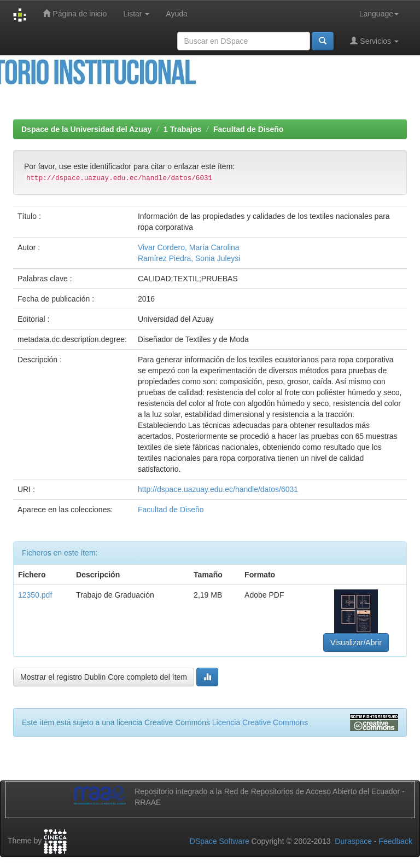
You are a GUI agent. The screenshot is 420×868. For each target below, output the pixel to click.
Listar (136, 14)
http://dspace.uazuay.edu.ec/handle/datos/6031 (218, 489)
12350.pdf (35, 595)
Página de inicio (75, 13)
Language (379, 14)
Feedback (396, 841)
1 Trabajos (182, 129)
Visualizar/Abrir (356, 643)
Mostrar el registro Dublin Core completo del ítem (104, 677)
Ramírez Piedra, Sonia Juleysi (189, 258)
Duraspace (353, 841)
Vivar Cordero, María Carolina (189, 247)
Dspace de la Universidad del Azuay (86, 129)
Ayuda (176, 14)
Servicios (374, 41)
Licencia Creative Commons (260, 722)
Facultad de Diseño (248, 129)
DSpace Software (220, 841)
